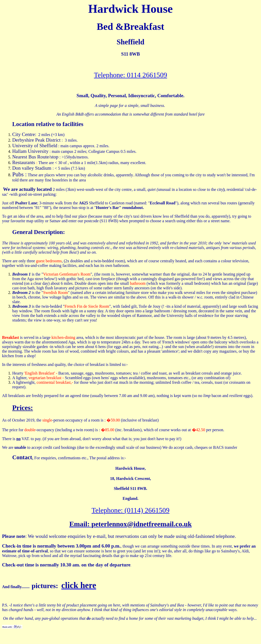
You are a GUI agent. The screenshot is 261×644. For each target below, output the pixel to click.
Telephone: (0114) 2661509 (130, 510)
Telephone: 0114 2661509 (130, 75)
